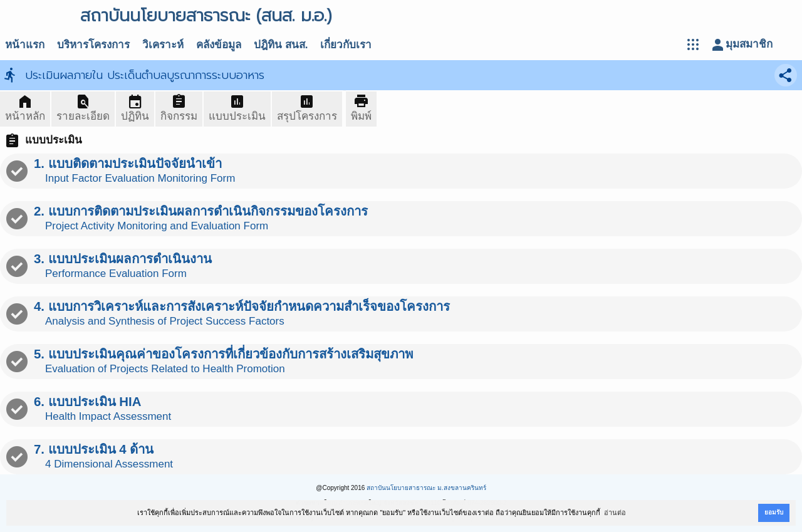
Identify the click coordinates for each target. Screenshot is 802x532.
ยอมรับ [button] (774, 512)
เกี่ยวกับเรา (346, 45)
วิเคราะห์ (163, 45)
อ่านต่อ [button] (615, 513)
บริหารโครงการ (93, 45)
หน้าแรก (25, 45)
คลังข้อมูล (219, 45)
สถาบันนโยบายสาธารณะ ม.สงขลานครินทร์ (426, 488)
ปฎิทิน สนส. (281, 45)
